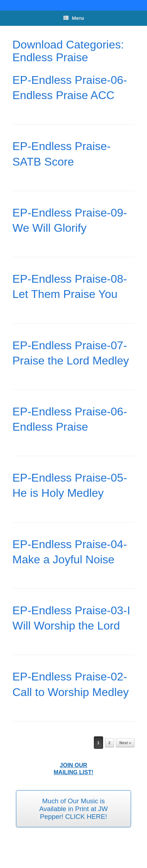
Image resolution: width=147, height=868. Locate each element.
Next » (125, 743)
